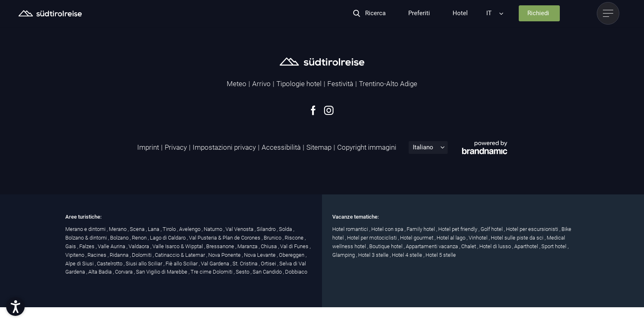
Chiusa (269, 246)
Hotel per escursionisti (533, 229)
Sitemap (319, 147)
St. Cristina (246, 264)
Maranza (248, 246)
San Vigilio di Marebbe (162, 272)
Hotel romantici (351, 229)
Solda (286, 229)
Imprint (148, 147)
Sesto (243, 272)
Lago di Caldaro (168, 238)
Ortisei (269, 264)
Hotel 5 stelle (441, 255)
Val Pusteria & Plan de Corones (225, 238)
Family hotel (421, 229)
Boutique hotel (386, 246)
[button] (15, 307)
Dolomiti (142, 255)
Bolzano (120, 238)
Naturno (214, 229)
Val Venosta (240, 229)
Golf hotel (492, 229)
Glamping (344, 255)
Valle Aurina (112, 246)
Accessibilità (281, 147)
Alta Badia (101, 272)
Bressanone (221, 246)
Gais (71, 246)
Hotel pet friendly (458, 229)
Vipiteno (75, 255)
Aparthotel (527, 246)
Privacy (176, 147)
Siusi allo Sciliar (145, 264)
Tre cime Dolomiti (212, 272)
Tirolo (170, 229)
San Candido (268, 272)
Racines (98, 255)
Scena (138, 229)
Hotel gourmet (417, 238)
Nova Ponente (225, 255)
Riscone (295, 238)
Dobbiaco (296, 272)
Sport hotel (554, 246)
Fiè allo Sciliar (182, 264)
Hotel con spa (388, 229)
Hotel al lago (452, 238)
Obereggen (292, 255)
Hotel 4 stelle (408, 255)
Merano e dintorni (86, 229)
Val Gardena (216, 264)
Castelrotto (110, 264)
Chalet (469, 246)
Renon (140, 238)
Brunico (273, 238)
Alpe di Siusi (80, 264)
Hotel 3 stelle (374, 255)
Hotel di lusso (496, 246)
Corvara (124, 272)
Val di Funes (295, 246)
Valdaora (139, 246)
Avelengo (190, 229)
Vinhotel (479, 238)
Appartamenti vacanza (432, 246)
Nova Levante (260, 255)
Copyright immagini (367, 147)
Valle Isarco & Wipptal (178, 246)
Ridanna (120, 255)
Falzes (87, 246)
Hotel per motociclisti (373, 238)
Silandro (267, 229)
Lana (154, 229)
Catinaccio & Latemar (181, 255)
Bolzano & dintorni (87, 238)
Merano (118, 229)
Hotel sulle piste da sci (518, 238)
